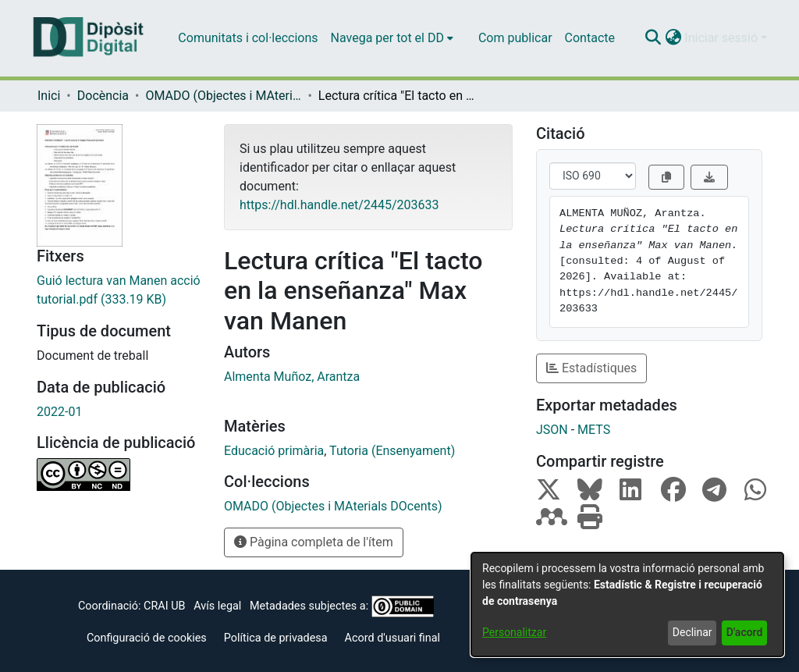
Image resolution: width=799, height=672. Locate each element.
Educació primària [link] (274, 451)
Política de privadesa (276, 638)
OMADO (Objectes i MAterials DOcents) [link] (223, 96)
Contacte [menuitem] (590, 38)
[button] (653, 38)
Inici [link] (49, 96)
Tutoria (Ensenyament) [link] (392, 451)
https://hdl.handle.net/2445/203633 (339, 205)
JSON (552, 430)
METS (594, 430)
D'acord (745, 632)
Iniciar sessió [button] (723, 38)
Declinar (692, 632)
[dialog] (627, 604)
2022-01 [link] (59, 412)
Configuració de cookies (147, 638)
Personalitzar (514, 632)
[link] (119, 290)
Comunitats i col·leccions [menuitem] (248, 38)
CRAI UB (164, 606)
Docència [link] (103, 96)
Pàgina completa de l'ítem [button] (314, 542)
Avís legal (217, 606)
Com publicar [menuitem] (515, 38)
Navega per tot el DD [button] (387, 38)
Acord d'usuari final (393, 638)
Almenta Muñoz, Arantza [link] (292, 377)
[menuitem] (392, 38)
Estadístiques (591, 368)
